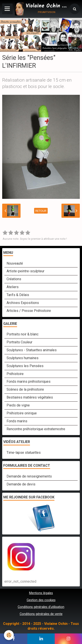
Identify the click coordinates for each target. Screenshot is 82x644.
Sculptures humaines (23, 358)
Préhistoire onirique (22, 413)
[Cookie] (9, 635)
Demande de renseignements (29, 476)
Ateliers (13, 287)
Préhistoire (15, 374)
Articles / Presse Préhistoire (29, 311)
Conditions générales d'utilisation (41, 607)
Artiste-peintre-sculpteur (25, 271)
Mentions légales (41, 593)
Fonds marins (17, 421)
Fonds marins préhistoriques (29, 381)
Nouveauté (15, 263)
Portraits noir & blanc (23, 334)
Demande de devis (21, 484)
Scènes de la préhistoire (25, 389)
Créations (14, 279)
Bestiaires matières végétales (30, 397)
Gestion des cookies (41, 600)
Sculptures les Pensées (25, 366)
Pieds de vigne (18, 405)
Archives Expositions (23, 303)
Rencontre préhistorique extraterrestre (36, 429)
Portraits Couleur (19, 342)
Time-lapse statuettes (24, 453)
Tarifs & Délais (18, 295)
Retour (41, 211)
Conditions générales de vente (41, 614)
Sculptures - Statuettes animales (32, 350)
